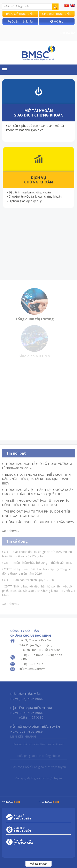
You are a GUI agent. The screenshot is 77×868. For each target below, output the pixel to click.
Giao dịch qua (23, 842)
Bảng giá (22, 817)
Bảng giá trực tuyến (20, 14)
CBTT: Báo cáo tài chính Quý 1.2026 (28, 580)
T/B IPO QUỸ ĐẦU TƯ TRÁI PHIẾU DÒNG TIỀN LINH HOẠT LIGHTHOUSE (37, 513)
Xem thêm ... (11, 531)
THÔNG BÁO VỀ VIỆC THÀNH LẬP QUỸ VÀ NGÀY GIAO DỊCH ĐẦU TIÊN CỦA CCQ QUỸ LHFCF (38, 492)
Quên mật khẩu (20, 21)
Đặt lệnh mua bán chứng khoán (29, 193)
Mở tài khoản (38, 864)
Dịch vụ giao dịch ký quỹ (24, 202)
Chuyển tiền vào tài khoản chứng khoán (35, 197)
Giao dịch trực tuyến (57, 14)
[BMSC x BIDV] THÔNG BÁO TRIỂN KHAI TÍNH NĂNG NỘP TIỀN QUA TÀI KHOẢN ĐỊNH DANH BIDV (36, 479)
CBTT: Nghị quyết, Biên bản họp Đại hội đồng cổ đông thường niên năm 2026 (37, 571)
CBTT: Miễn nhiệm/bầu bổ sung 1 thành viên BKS (37, 562)
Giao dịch (22, 829)
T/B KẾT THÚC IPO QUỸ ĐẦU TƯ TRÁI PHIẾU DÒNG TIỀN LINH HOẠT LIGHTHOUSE (36, 503)
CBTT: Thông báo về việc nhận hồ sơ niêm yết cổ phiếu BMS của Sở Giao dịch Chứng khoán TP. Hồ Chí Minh (38, 591)
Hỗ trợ (57, 21)
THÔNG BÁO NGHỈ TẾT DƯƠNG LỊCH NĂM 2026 (38, 522)
